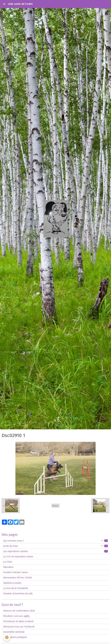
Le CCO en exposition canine (18, 556)
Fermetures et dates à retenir (18, 621)
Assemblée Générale (14, 632)
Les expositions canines (55, 551)
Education (8, 567)
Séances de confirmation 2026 (19, 611)
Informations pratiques (15, 637)
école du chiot (55, 546)
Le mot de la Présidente (16, 588)
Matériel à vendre (12, 583)
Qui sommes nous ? (55, 541)
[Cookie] (7, 637)
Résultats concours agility (16, 616)
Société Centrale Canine (16, 572)
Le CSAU (8, 562)
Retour (55, 506)
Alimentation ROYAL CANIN (18, 578)
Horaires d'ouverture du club (18, 593)
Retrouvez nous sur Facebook (19, 626)
